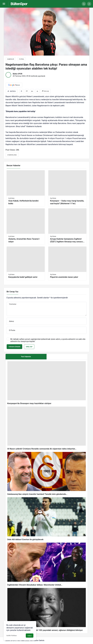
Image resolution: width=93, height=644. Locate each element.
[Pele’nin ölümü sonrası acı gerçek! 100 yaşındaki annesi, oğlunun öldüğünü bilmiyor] (47, 610)
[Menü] (4, 4)
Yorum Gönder (14, 347)
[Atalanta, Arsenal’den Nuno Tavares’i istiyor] (26, 227)
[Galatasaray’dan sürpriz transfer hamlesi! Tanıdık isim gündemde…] (47, 474)
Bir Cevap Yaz (12, 292)
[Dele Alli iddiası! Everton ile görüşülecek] (47, 519)
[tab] (67, 357)
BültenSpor (19, 4)
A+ (32, 91)
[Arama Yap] (84, 4)
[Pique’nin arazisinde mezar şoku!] (67, 263)
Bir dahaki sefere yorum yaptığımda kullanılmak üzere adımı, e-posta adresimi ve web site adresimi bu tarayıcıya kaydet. (48, 340)
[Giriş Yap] (89, 4)
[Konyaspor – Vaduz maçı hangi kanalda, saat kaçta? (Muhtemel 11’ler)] (67, 188)
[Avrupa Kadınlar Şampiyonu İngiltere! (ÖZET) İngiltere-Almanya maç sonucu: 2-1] (67, 227)
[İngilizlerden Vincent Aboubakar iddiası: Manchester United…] (47, 564)
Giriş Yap (29, 347)
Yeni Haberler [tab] (26, 357)
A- (38, 91)
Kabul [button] (30, 636)
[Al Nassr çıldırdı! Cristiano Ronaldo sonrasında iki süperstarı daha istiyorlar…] (47, 428)
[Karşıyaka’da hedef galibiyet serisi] (26, 263)
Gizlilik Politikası (12, 636)
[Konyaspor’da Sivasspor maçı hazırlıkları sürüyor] (47, 383)
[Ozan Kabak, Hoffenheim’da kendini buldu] (26, 188)
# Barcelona (12, 155)
